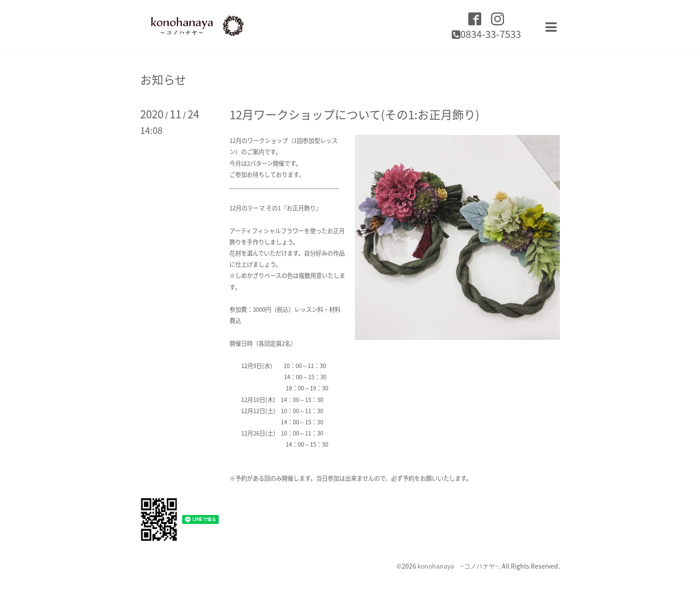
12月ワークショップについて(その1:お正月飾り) (354, 114)
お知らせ (163, 80)
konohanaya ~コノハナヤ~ (458, 566)
